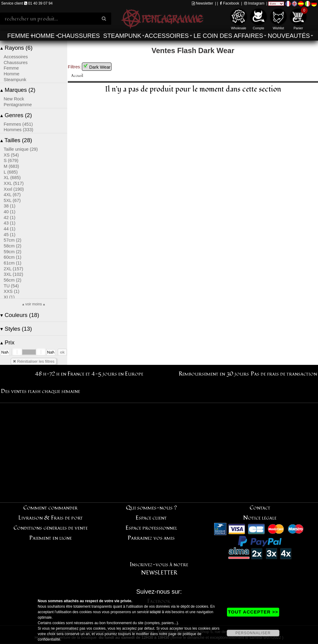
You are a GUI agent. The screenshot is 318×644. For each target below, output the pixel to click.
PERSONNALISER (253, 633)
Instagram (254, 3)
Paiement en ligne (51, 538)
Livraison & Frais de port (51, 518)
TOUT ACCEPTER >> (253, 612)
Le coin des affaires (228, 36)
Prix (7, 342)
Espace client (151, 518)
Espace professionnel (151, 528)
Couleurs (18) (20, 315)
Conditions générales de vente (51, 528)
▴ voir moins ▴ (33, 304)
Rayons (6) (16, 48)
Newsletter (203, 3)
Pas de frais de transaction (284, 374)
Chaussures (79, 36)
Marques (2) (18, 90)
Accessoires (166, 36)
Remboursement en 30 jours (214, 374)
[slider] (17, 352)
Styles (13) (16, 329)
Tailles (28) (16, 140)
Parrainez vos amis (151, 538)
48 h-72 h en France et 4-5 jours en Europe (89, 374)
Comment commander (50, 508)
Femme (18, 36)
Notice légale (260, 518)
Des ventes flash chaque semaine (40, 391)
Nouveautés (289, 36)
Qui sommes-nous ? (151, 508)
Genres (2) (16, 115)
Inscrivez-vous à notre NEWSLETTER (159, 569)
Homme (43, 36)
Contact (260, 508)
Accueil (77, 76)
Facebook (230, 3)
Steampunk (122, 36)
